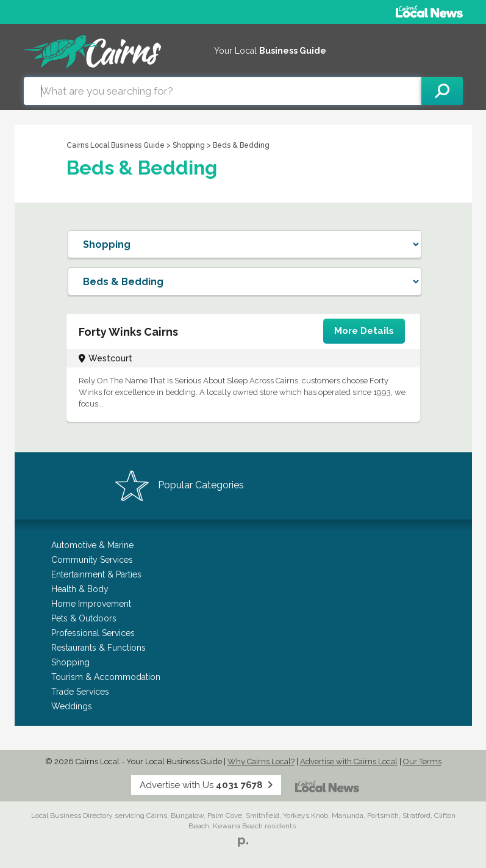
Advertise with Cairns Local (349, 761)
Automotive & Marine (92, 545)
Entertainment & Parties (96, 574)
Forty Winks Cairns (128, 332)
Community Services (92, 560)
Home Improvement (91, 604)
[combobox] (223, 91)
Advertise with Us (206, 785)
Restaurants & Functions (98, 648)
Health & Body (80, 589)
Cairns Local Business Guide (116, 145)
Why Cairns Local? (261, 761)
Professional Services (93, 633)
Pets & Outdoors (84, 618)
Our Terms (422, 761)
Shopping (190, 145)
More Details (364, 331)
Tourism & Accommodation (106, 677)
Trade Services (80, 692)
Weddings (72, 706)
